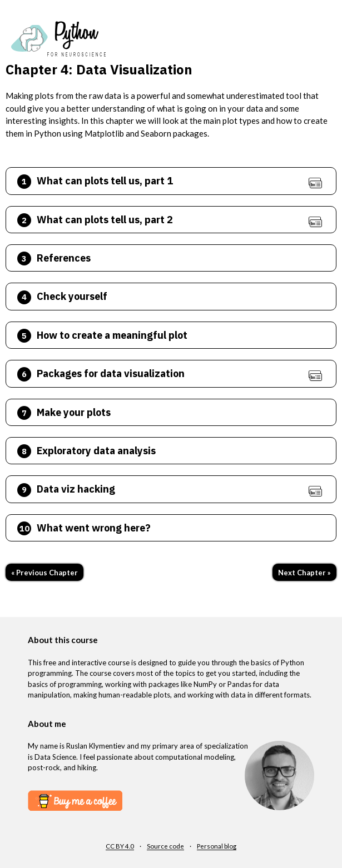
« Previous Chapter (44, 573)
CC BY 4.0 (120, 846)
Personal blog (217, 846)
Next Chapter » (304, 573)
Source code (165, 846)
